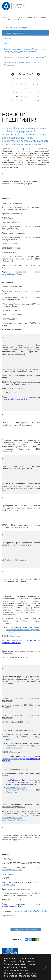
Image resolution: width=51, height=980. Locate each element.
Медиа (7, 44)
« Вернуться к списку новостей (26, 930)
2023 (8, 20)
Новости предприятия (37, 17)
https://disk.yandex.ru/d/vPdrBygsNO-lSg (30, 911)
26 (21, 101)
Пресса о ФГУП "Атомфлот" (16, 27)
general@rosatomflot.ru (12, 274)
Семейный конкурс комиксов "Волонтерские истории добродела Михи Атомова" (25, 50)
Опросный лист (9, 915)
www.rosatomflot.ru (20, 640)
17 (13, 96)
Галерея (8, 38)
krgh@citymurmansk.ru (30, 815)
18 (17, 96)
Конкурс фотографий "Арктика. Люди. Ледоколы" (22, 64)
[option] (10, 951)
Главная (5, 17)
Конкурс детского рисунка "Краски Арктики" (25, 57)
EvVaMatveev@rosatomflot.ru (18, 790)
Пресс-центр (18, 17)
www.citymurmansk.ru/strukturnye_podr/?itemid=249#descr (23, 631)
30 (38, 101)
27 (24, 20)
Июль (17, 20)
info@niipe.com (9, 885)
